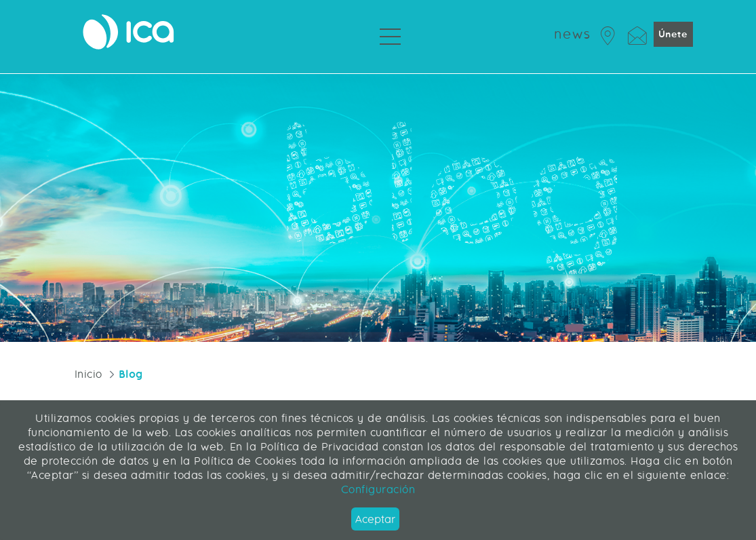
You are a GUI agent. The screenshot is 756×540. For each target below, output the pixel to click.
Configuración (378, 489)
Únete (673, 34)
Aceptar (375, 519)
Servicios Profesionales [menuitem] (339, 61)
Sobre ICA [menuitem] (445, 61)
